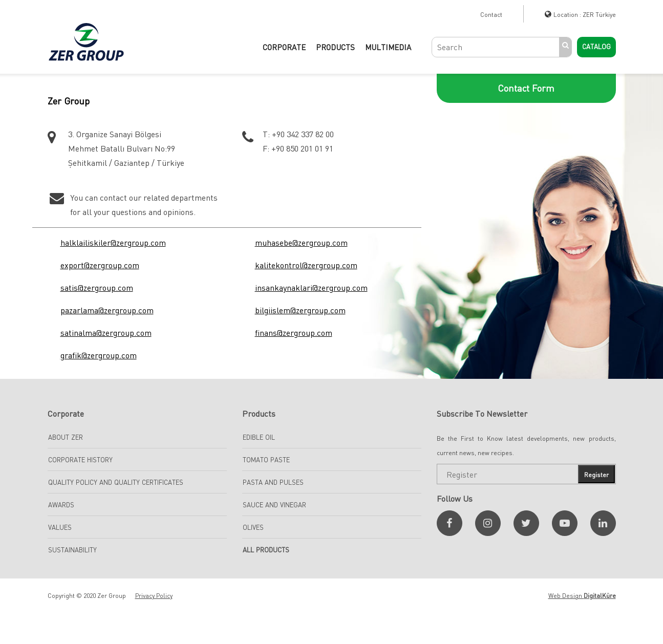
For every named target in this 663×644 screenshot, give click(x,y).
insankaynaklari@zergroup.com (311, 288)
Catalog (596, 47)
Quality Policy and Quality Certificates (116, 482)
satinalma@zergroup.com (106, 333)
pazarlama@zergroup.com (107, 310)
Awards (61, 505)
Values (60, 527)
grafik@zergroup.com (99, 355)
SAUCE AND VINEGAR (274, 505)
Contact (491, 15)
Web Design (582, 596)
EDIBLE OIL (259, 437)
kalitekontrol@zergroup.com (306, 265)
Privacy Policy (154, 596)
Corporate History (80, 460)
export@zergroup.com (100, 265)
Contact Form (526, 88)
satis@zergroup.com (97, 288)
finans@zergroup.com (294, 333)
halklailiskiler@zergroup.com (113, 243)
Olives (253, 527)
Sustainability (72, 550)
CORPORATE (284, 47)
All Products (266, 550)
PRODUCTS (335, 47)
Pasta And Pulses (273, 482)
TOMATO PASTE (266, 460)
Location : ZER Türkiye (585, 15)
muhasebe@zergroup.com (301, 243)
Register (596, 475)
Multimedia (388, 47)
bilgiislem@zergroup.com (300, 310)
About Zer (66, 437)
